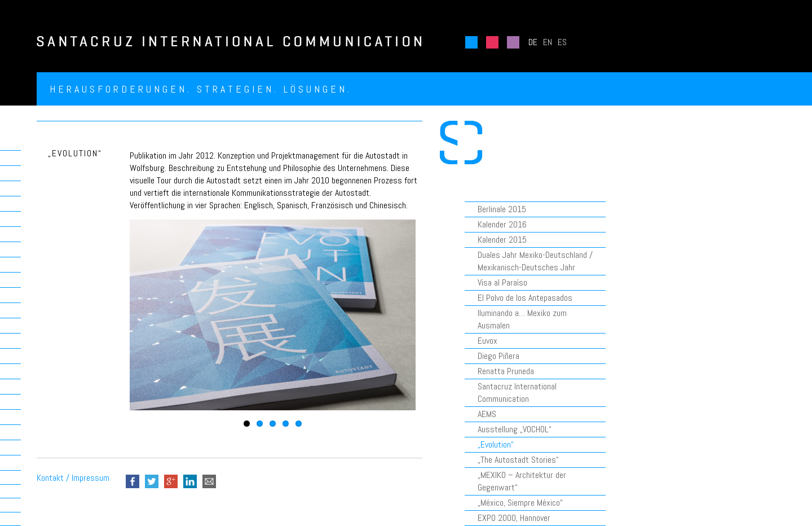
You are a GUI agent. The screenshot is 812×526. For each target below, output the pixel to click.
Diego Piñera (498, 356)
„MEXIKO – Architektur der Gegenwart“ (522, 481)
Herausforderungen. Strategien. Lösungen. (201, 89)
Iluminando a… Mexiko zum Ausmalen (522, 319)
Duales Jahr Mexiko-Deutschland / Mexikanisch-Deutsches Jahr (535, 261)
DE (533, 42)
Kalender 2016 (502, 224)
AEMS (487, 414)
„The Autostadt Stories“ (518, 460)
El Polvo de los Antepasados (525, 298)
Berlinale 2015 (502, 209)
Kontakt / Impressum (73, 478)
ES (562, 42)
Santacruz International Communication (517, 393)
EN (548, 42)
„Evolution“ (496, 444)
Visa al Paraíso (502, 282)
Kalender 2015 (502, 240)
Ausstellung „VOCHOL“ (515, 429)
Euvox (487, 341)
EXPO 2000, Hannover (514, 518)
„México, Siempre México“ (520, 503)
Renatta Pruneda (506, 371)
